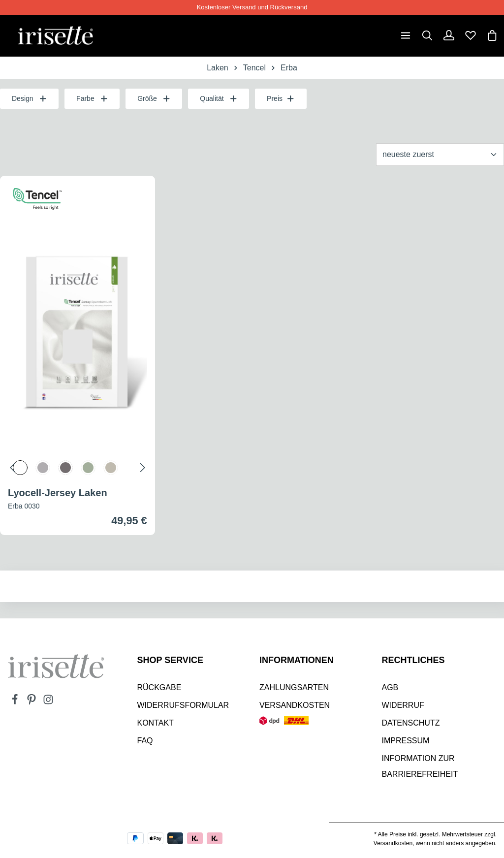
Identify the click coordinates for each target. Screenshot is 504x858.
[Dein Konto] (449, 35)
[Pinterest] (32, 702)
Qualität (219, 99)
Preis (281, 99)
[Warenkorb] (492, 35)
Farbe (92, 99)
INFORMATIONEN (297, 660)
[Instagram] (48, 702)
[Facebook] (16, 702)
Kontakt (156, 723)
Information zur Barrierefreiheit (420, 766)
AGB (390, 687)
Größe (154, 99)
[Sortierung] (440, 155)
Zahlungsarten (294, 687)
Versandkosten (295, 705)
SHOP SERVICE (170, 660)
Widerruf (403, 705)
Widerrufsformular (183, 705)
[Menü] (406, 35)
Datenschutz (411, 723)
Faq (145, 741)
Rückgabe (159, 687)
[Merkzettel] (471, 35)
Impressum (406, 741)
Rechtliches (413, 660)
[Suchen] (427, 35)
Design (29, 99)
